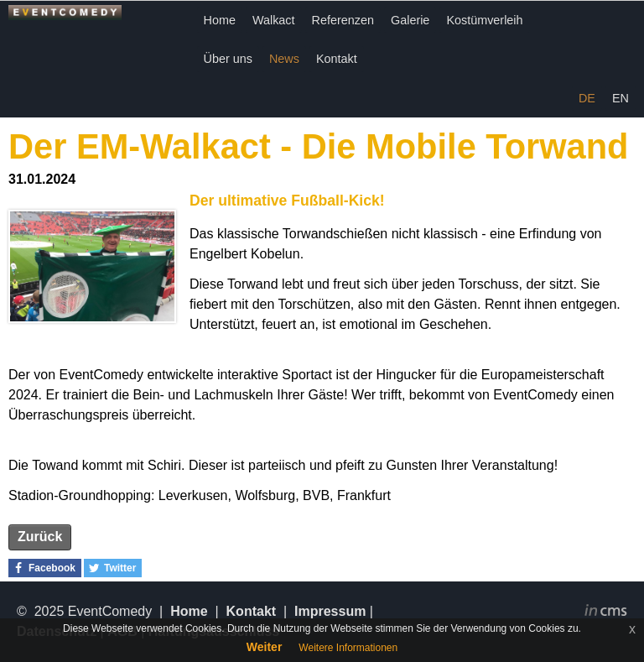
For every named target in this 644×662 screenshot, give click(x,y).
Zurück (40, 537)
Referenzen (343, 20)
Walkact (274, 20)
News (284, 59)
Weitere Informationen (348, 648)
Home (220, 20)
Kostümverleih (484, 20)
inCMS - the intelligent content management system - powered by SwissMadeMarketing (606, 612)
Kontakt (337, 59)
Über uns (228, 59)
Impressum (330, 611)
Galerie (410, 20)
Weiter (265, 647)
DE (587, 98)
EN (621, 98)
